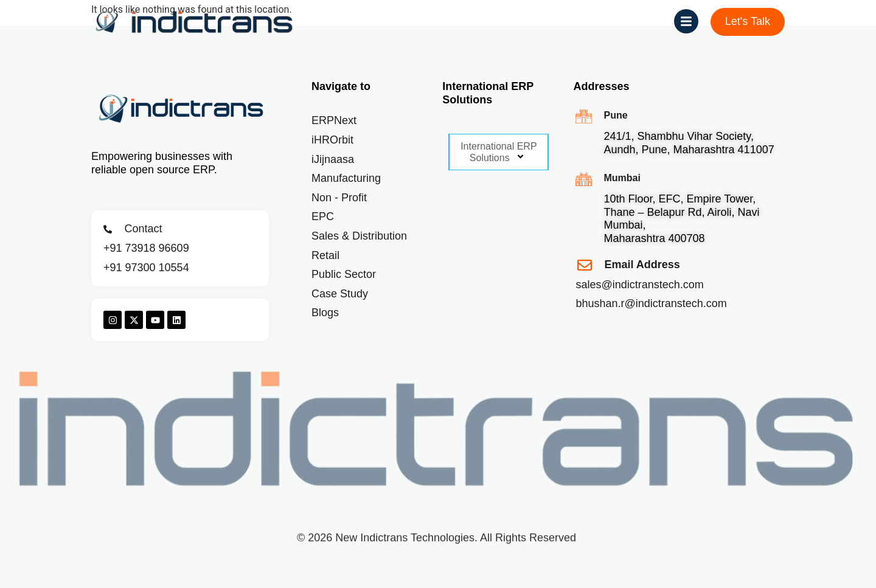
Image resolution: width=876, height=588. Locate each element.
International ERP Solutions (499, 152)
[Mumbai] (584, 179)
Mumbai (622, 178)
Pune (615, 115)
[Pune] (584, 116)
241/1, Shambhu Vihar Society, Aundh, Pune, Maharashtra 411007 (689, 143)
